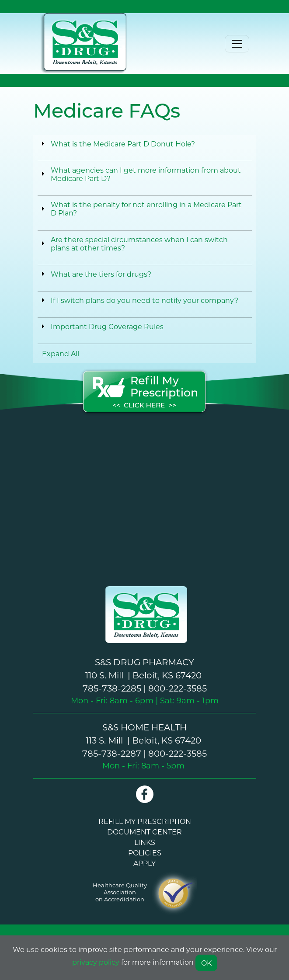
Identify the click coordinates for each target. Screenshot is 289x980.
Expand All (61, 353)
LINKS (145, 842)
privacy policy (96, 962)
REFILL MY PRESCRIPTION (145, 821)
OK (206, 963)
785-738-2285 (112, 688)
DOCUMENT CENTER (144, 832)
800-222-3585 (178, 688)
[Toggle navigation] (237, 44)
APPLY (144, 863)
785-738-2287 (112, 753)
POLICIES (145, 853)
